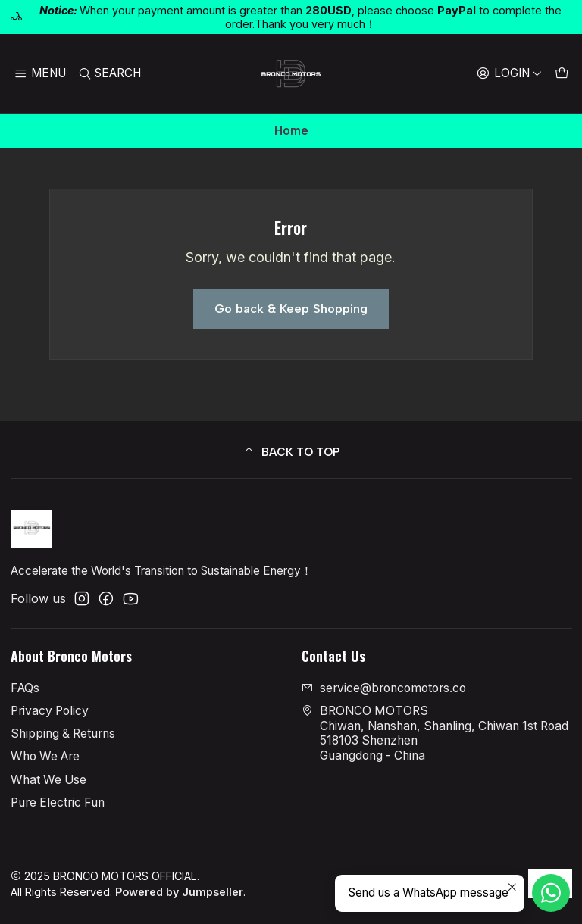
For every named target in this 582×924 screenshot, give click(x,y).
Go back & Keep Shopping (291, 309)
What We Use (48, 780)
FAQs (25, 688)
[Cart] (561, 73)
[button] (291, 452)
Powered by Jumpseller (179, 892)
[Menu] (40, 73)
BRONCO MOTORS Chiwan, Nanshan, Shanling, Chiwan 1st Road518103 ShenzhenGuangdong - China (435, 733)
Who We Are (45, 756)
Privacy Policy (50, 711)
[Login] (509, 73)
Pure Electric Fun (58, 802)
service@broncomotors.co (384, 688)
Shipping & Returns (63, 734)
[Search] (110, 73)
